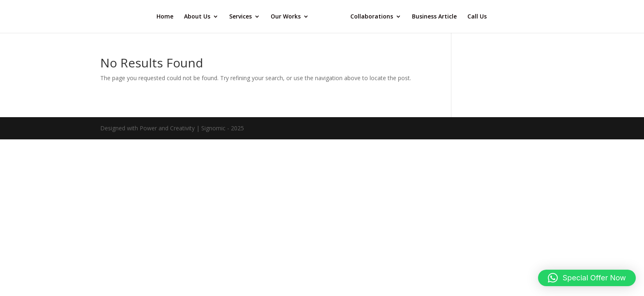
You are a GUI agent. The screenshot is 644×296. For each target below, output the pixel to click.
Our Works (286, 17)
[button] (587, 278)
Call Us (477, 17)
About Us (197, 17)
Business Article (434, 17)
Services (240, 17)
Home (165, 17)
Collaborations (372, 17)
